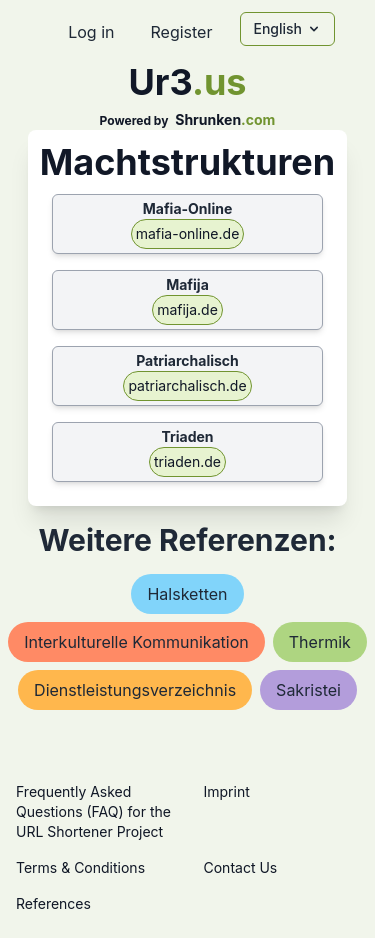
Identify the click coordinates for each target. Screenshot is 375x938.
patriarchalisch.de (187, 385)
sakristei (308, 690)
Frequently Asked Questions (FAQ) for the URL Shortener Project (93, 811)
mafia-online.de (188, 233)
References (53, 903)
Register (181, 32)
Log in (91, 32)
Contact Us (241, 867)
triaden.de (187, 461)
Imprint (227, 791)
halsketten (187, 594)
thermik (320, 642)
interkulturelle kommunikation (136, 642)
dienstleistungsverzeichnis (135, 690)
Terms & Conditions (80, 867)
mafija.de (187, 309)
